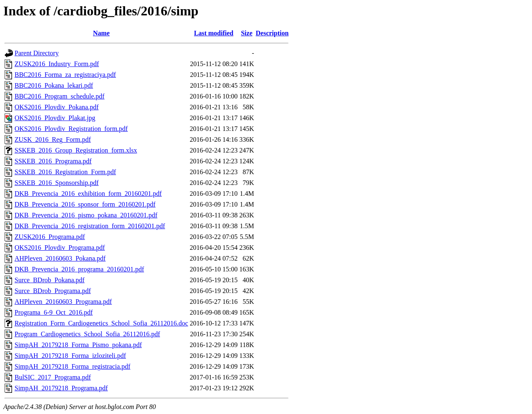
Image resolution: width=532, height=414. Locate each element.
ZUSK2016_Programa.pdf (50, 237)
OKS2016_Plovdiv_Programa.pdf (60, 248)
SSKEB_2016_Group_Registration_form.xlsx (76, 150)
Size (247, 33)
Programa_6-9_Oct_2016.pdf (54, 312)
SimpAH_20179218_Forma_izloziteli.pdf (70, 356)
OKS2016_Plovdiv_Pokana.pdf (57, 107)
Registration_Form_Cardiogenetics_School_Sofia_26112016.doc (101, 323)
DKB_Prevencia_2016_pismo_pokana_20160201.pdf (86, 215)
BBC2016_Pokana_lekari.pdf (54, 85)
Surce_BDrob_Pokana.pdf (49, 280)
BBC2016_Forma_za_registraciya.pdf (65, 75)
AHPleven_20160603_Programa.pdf (63, 302)
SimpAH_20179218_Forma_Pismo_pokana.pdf (78, 345)
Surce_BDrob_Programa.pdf (53, 291)
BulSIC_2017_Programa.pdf (53, 377)
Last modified (214, 33)
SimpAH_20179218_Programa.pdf (61, 388)
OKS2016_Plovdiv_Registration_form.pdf (71, 129)
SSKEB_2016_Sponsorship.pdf (57, 183)
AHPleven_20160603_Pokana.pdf (60, 258)
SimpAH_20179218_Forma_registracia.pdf (73, 366)
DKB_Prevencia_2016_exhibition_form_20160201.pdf (88, 193)
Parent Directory (37, 53)
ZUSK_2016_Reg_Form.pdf (53, 139)
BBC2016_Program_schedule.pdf (59, 96)
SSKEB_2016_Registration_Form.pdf (65, 172)
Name (101, 33)
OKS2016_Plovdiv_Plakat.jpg (55, 118)
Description (272, 33)
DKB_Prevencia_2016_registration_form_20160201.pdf (90, 226)
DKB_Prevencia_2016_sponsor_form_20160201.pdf (85, 204)
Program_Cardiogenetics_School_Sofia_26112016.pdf (87, 334)
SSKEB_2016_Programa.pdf (53, 161)
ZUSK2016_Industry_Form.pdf (57, 64)
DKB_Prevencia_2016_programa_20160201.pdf (79, 269)
